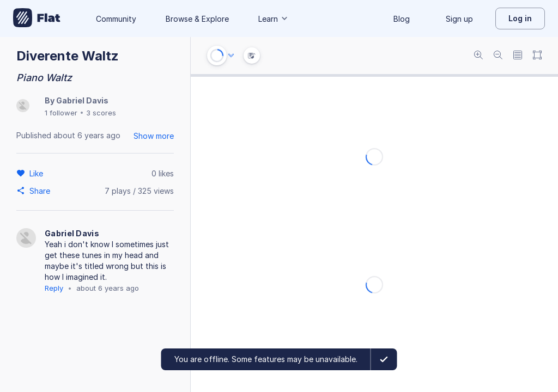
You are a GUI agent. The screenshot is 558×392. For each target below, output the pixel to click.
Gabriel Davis (82, 100)
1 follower (61, 113)
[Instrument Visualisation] (252, 56)
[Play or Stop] (217, 56)
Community (116, 19)
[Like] (38, 173)
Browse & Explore (197, 19)
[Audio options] (231, 56)
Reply (54, 288)
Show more (154, 136)
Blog (402, 19)
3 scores (101, 113)
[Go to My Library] (37, 19)
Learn (274, 19)
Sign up (459, 19)
